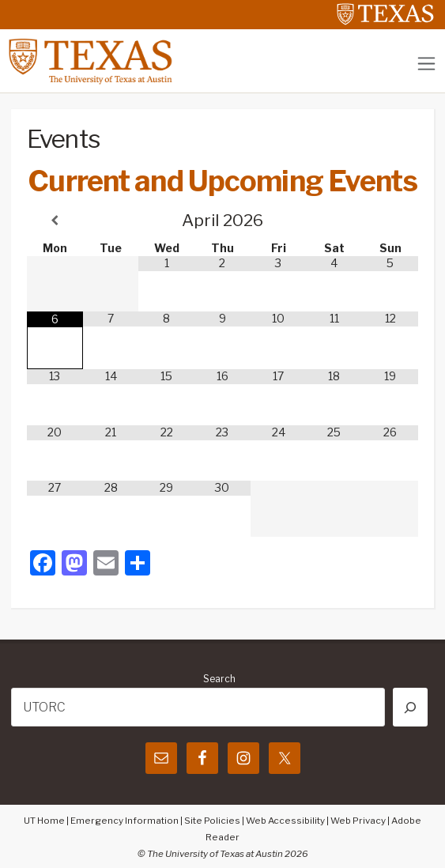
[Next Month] (390, 220)
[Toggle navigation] (426, 64)
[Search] (410, 707)
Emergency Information (124, 821)
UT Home (44, 821)
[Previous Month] (55, 220)
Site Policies (212, 821)
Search (219, 679)
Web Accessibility (285, 821)
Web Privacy (358, 821)
